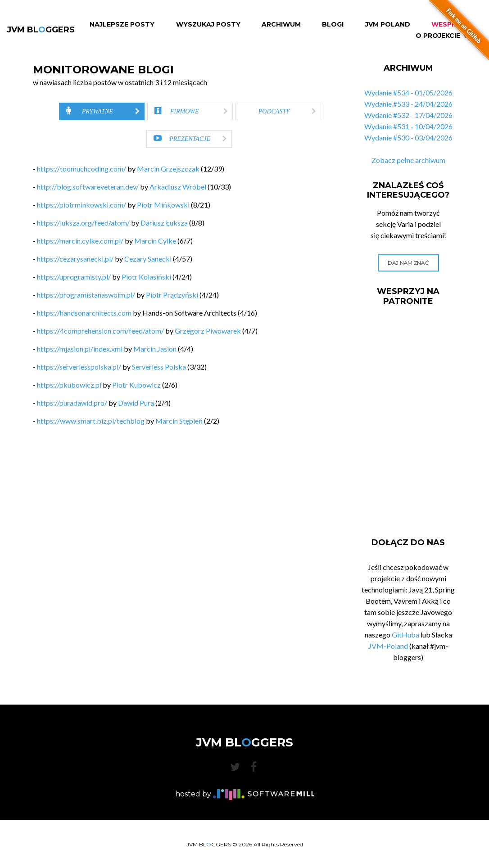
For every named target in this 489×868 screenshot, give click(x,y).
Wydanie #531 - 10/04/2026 (408, 126)
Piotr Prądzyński (172, 295)
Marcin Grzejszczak (168, 169)
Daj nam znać (408, 263)
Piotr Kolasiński (146, 277)
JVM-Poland (388, 646)
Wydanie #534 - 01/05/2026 (408, 93)
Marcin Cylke (155, 241)
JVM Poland (388, 25)
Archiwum (281, 25)
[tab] (102, 111)
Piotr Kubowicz (136, 385)
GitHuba (405, 635)
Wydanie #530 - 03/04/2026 (408, 138)
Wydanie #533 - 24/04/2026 (408, 104)
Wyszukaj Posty (208, 25)
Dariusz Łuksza (164, 223)
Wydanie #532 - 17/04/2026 (408, 115)
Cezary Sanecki (148, 259)
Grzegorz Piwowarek (208, 331)
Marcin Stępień (179, 421)
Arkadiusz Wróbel (178, 187)
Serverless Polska (159, 367)
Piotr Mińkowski (163, 205)
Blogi (333, 25)
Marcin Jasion (155, 349)
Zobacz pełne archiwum (408, 160)
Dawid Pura (136, 403)
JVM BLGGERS (41, 30)
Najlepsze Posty (122, 25)
